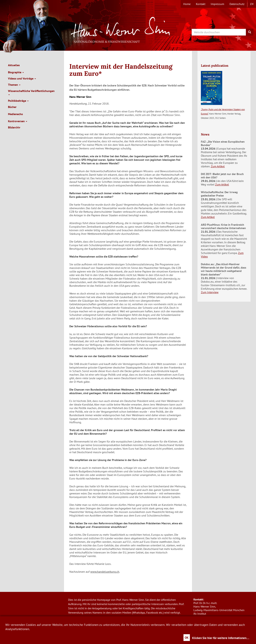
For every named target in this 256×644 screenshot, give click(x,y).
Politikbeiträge (18, 101)
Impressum (217, 4)
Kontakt (201, 4)
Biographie (16, 72)
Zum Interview (210, 292)
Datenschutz (237, 4)
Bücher (12, 107)
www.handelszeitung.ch (105, 572)
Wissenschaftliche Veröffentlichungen (31, 92)
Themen (14, 85)
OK (187, 638)
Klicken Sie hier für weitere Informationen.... (221, 638)
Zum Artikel (218, 166)
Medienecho (15, 114)
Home (187, 4)
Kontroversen (18, 121)
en (252, 4)
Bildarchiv (14, 127)
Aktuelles (14, 65)
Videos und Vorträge (22, 78)
